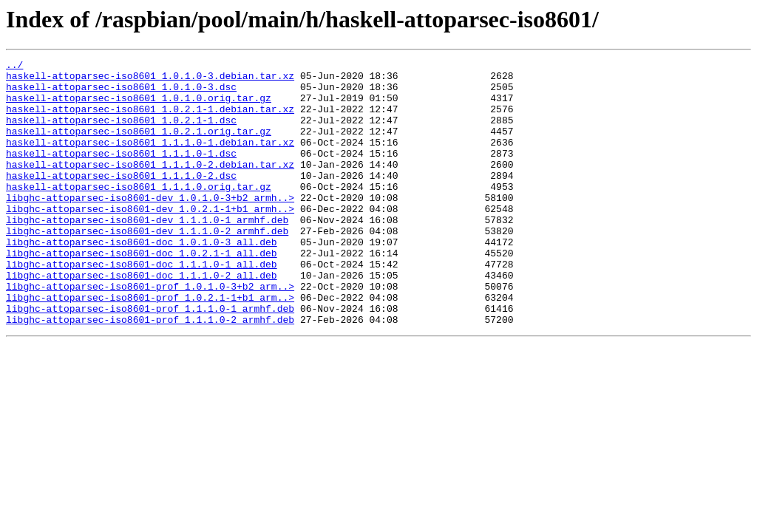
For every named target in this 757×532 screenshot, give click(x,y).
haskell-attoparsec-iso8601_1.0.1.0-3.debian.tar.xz (150, 80)
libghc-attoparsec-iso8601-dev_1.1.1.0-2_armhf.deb (147, 266)
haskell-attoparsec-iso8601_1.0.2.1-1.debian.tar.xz (150, 120)
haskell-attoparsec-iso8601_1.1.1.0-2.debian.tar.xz (150, 186)
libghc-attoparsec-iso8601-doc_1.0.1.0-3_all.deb (142, 279)
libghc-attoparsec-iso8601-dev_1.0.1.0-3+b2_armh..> (150, 226)
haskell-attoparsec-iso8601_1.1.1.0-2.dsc (121, 199)
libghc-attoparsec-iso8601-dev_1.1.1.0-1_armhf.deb (147, 253)
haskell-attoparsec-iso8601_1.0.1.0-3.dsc (121, 93)
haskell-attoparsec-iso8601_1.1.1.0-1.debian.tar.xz (150, 160)
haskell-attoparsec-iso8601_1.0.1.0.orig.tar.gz (139, 106)
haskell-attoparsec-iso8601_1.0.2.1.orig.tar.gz (139, 146)
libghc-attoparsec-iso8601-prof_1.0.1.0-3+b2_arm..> (150, 332)
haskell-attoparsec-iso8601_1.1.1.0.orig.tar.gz (139, 213)
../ (14, 66)
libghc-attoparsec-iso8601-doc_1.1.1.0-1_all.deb (142, 306)
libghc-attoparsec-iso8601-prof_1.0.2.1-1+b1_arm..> (150, 346)
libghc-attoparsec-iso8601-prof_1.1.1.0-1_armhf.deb (150, 359)
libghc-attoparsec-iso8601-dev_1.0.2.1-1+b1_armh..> (150, 239)
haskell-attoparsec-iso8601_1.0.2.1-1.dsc (121, 133)
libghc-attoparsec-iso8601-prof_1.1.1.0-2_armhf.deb (150, 372)
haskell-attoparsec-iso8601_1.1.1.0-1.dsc (121, 173)
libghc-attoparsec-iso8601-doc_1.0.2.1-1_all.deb (142, 293)
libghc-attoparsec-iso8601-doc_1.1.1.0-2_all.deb (142, 319)
